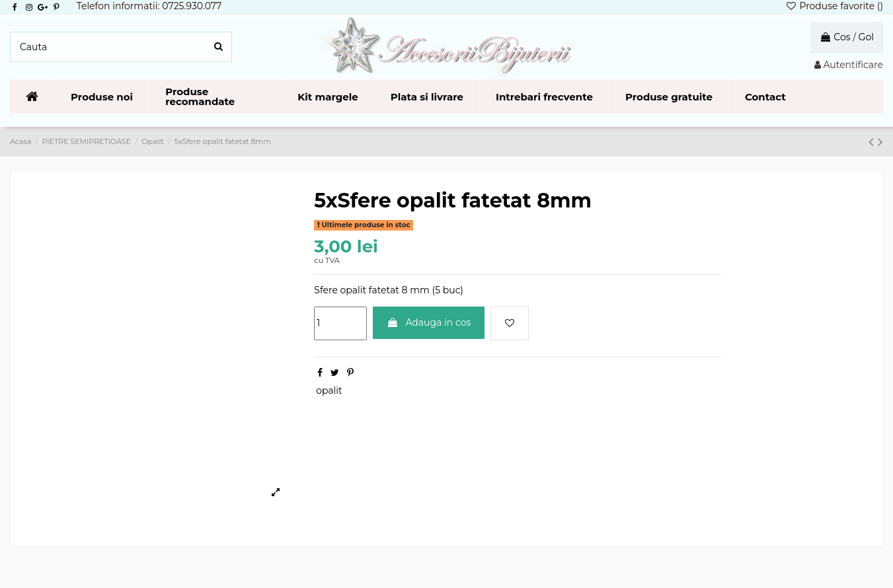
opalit (329, 390)
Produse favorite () (834, 6)
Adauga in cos (429, 322)
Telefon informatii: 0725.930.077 (149, 6)
